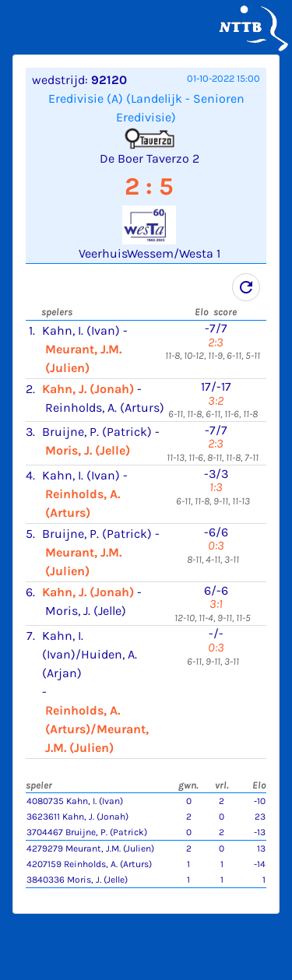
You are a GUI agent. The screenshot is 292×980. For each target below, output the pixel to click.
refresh (246, 287)
